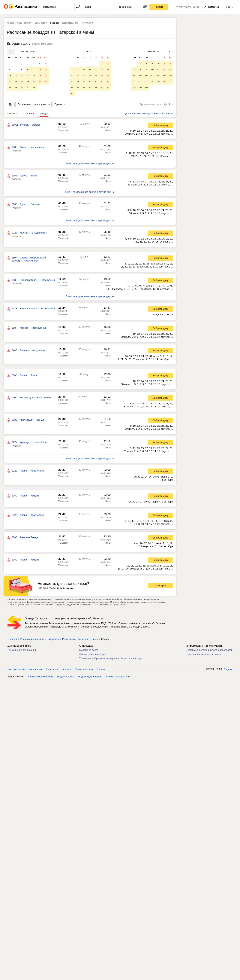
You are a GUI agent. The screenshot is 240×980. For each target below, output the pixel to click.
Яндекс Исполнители (118, 677)
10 (34, 70)
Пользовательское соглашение (25, 670)
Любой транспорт (19, 23)
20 (10, 82)
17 (34, 76)
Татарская (63, 131)
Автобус (87, 23)
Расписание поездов (32, 640)
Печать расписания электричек (203, 655)
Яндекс (228, 670)
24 (34, 82)
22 (22, 82)
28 (16, 88)
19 (46, 76)
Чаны (108, 131)
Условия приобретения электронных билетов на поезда (111, 659)
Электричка (70, 23)
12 (46, 70)
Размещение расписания (22, 651)
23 (28, 82)
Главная (12, 640)
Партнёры (52, 670)
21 (16, 82)
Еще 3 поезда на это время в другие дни (90, 193)
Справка (66, 670)
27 (10, 88)
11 (40, 70)
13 (10, 76)
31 (34, 88)
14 (16, 76)
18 (40, 76)
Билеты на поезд (89, 651)
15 (22, 76)
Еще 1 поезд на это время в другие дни (90, 164)
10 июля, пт (29, 114)
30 (28, 88)
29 (22, 88)
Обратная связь (84, 670)
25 (40, 82)
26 (46, 82)
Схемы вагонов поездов (93, 655)
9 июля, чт (13, 114)
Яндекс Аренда (66, 677)
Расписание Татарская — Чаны (80, 640)
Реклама (101, 670)
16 (28, 76)
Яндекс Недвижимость (41, 677)
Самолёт (41, 23)
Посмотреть (160, 586)
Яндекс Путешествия (90, 677)
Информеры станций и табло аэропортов (209, 651)
